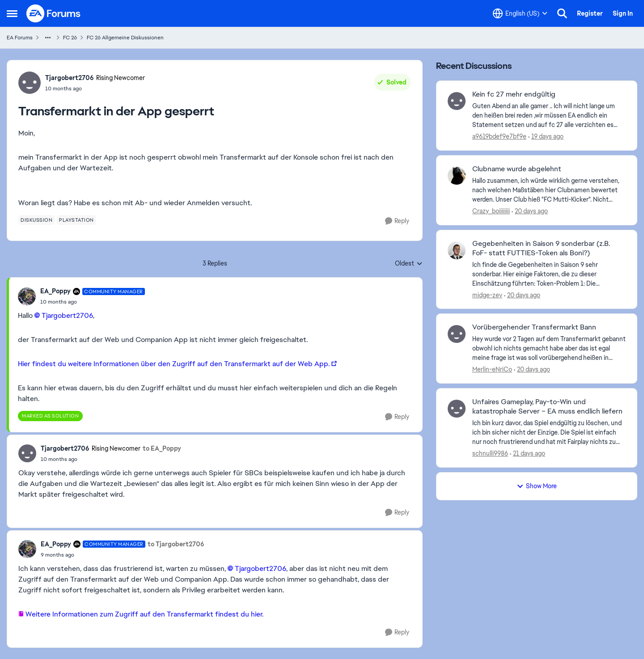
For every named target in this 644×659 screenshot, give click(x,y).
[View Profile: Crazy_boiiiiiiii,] (457, 176)
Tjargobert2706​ (67, 315)
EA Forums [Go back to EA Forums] (20, 38)
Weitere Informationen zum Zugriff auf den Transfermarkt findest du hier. (145, 614)
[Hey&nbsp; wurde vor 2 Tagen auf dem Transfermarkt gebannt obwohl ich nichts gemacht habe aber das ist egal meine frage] (549, 349)
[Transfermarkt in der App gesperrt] (93, 302)
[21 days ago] (527, 454)
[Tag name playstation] (76, 220)
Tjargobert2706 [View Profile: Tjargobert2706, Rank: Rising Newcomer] (70, 78)
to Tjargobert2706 (176, 544)
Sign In (623, 13)
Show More (537, 486)
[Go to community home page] (54, 13)
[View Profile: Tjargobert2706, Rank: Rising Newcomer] (30, 83)
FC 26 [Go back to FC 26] (70, 38)
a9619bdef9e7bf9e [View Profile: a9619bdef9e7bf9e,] (499, 136)
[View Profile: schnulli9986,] (457, 409)
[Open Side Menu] (12, 13)
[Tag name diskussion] (36, 220)
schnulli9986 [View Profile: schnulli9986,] (490, 453)
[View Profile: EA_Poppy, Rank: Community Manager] (27, 296)
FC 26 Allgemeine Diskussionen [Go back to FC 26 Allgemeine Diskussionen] (125, 38)
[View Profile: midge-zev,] (457, 250)
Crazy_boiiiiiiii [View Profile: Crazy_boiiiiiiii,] (491, 211)
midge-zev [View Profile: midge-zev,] (487, 295)
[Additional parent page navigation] (48, 38)
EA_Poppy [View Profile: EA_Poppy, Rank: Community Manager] (55, 291)
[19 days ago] (546, 137)
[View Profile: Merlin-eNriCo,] (457, 334)
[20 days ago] (530, 211)
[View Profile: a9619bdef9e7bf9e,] (457, 101)
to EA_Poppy (162, 448)
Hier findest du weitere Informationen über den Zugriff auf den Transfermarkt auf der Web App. (174, 364)
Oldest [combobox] (409, 264)
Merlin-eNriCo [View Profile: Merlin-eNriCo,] (492, 369)
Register (590, 13)
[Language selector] (520, 13)
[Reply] (397, 221)
